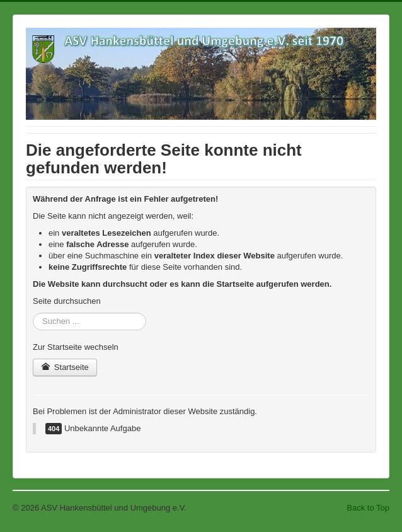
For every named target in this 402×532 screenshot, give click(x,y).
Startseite (65, 367)
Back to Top (368, 508)
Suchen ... (33, 313)
